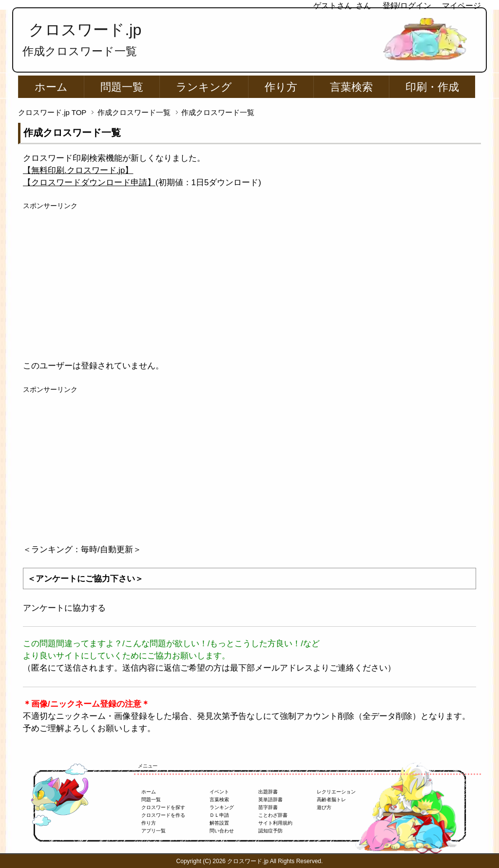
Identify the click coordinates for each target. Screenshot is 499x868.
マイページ (461, 6)
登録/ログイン (407, 6)
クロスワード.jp (85, 30)
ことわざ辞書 (273, 815)
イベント (219, 792)
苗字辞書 (268, 807)
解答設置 (219, 823)
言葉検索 (351, 87)
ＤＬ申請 (219, 815)
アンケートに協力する (64, 608)
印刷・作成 (432, 87)
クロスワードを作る (163, 815)
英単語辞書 (270, 800)
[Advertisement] (249, 279)
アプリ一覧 (154, 831)
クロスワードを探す (163, 807)
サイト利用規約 (275, 823)
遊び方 (324, 807)
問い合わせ (222, 831)
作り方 (281, 87)
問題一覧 (122, 87)
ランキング (204, 87)
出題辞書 (268, 792)
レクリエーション (336, 792)
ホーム (51, 87)
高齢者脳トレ (331, 800)
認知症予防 (270, 831)
